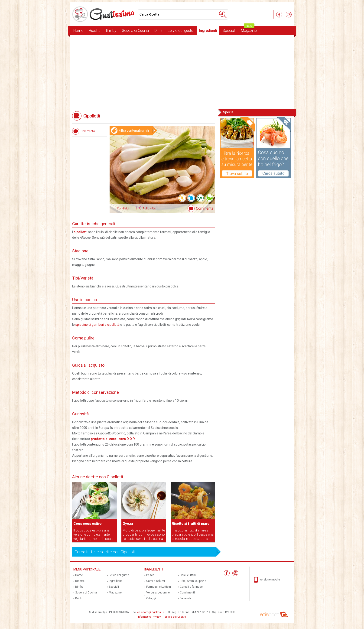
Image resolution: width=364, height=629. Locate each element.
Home (78, 31)
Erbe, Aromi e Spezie (193, 581)
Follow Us (149, 209)
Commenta (205, 208)
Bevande (186, 598)
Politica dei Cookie (174, 617)
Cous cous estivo (88, 524)
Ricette (95, 31)
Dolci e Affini (188, 575)
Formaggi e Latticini (159, 587)
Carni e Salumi (156, 581)
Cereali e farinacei (192, 587)
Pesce (150, 575)
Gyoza (128, 524)
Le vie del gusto (181, 31)
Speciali (229, 31)
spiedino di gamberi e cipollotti (97, 325)
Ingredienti (208, 31)
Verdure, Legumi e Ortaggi (158, 595)
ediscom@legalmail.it (151, 612)
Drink (158, 31)
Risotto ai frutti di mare (191, 524)
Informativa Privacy (149, 617)
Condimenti (187, 593)
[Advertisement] (182, 72)
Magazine (249, 29)
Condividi (123, 209)
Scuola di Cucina (135, 31)
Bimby (111, 31)
